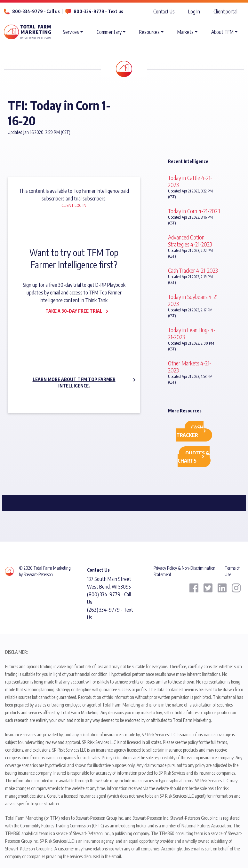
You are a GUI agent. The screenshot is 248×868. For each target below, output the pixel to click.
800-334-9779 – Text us (98, 11)
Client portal (225, 12)
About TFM (222, 32)
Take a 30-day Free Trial (74, 311)
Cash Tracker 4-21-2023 (193, 270)
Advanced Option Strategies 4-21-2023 (190, 241)
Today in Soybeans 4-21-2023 (194, 300)
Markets (185, 32)
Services (71, 32)
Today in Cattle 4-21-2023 (190, 181)
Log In (194, 12)
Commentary (109, 32)
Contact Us (164, 12)
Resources (149, 32)
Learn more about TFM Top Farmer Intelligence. (74, 383)
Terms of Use (232, 571)
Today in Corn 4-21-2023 (194, 211)
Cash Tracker (190, 431)
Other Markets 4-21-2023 (190, 367)
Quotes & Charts (194, 457)
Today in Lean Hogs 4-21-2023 (192, 333)
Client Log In (74, 205)
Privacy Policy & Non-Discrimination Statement (184, 571)
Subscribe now (70, 325)
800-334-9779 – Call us (36, 11)
